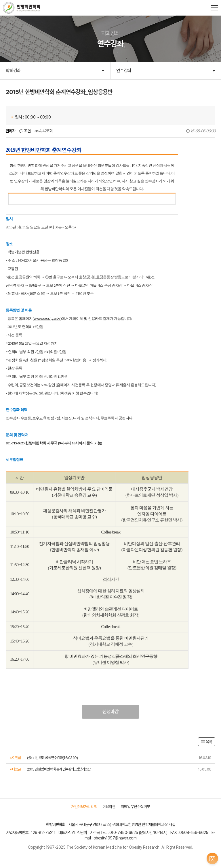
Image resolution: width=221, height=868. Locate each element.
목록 (207, 742)
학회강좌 (13, 71)
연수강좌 (124, 71)
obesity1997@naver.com (115, 839)
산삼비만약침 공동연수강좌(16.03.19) (52, 758)
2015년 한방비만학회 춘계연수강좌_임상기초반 (59, 769)
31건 (25, 131)
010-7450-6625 (124, 833)
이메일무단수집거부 (135, 807)
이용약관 (109, 807)
